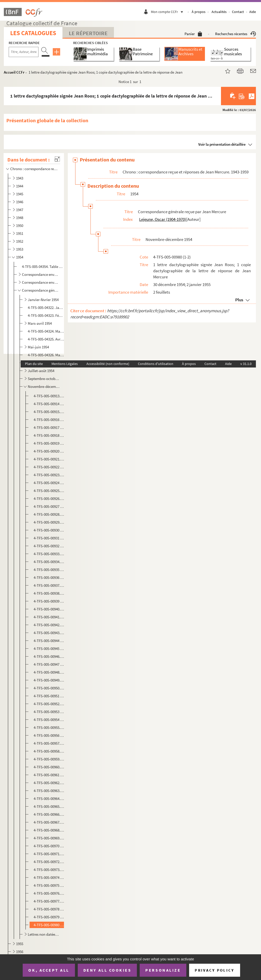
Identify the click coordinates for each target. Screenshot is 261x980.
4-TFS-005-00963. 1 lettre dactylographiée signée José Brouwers (49, 791)
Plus (239, 300)
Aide (253, 12)
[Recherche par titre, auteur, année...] (24, 52)
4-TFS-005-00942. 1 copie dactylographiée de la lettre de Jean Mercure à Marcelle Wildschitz (49, 625)
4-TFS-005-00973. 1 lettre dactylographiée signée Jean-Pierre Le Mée (49, 870)
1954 (20, 257)
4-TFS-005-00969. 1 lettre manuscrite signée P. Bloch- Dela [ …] (49, 838)
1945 (20, 194)
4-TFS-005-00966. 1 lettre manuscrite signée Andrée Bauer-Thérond (49, 814)
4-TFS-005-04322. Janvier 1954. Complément (46, 308)
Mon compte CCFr (168, 12)
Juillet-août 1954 (41, 371)
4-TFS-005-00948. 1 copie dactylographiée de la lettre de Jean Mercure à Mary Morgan (49, 672)
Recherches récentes (236, 34)
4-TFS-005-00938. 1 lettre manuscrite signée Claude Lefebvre (49, 593)
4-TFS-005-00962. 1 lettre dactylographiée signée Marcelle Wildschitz (49, 783)
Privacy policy (214, 970)
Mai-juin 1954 (38, 347)
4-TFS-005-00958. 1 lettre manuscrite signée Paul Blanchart (49, 751)
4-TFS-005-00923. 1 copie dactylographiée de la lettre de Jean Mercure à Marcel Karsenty (49, 475)
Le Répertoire (88, 33)
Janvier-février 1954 (43, 300)
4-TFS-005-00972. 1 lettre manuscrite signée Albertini (49, 862)
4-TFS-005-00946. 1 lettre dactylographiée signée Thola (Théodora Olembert (49, 656)
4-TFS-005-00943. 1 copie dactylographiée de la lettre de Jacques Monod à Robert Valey (49, 633)
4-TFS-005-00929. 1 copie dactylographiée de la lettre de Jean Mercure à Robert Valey (49, 522)
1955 (20, 944)
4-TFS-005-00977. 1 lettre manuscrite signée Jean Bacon (49, 901)
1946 (20, 202)
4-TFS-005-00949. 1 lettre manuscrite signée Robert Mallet (49, 680)
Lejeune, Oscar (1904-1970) (163, 219)
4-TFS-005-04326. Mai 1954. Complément (46, 355)
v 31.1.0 (246, 364)
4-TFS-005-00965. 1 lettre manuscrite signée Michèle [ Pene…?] (49, 806)
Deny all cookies (107, 970)
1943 (20, 178)
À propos (199, 12)
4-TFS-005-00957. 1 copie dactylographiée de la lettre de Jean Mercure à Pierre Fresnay (49, 743)
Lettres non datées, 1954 (44, 934)
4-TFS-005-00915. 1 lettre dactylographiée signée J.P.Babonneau (49, 412)
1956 (20, 952)
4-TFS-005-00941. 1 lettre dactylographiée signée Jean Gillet (49, 617)
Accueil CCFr (14, 72)
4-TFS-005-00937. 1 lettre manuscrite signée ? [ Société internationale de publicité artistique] (49, 585)
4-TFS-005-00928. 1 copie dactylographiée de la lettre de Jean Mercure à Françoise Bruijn (49, 514)
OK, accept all (49, 970)
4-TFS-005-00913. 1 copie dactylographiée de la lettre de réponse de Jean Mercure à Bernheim (49, 396)
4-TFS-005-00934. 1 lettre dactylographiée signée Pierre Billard (49, 562)
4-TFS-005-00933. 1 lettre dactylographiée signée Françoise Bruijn (49, 554)
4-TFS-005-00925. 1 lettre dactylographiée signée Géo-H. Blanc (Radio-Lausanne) (49, 491)
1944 (20, 186)
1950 (20, 226)
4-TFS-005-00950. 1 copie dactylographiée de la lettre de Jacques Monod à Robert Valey (49, 688)
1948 (20, 218)
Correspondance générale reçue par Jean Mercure (41, 290)
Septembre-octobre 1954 (44, 379)
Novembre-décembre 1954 (44, 386)
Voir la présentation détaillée (222, 144)
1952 (20, 241)
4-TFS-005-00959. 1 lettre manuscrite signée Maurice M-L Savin (49, 759)
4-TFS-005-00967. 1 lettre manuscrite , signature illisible (49, 822)
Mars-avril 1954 (40, 323)
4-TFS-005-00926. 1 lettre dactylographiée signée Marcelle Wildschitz (49, 499)
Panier (193, 34)
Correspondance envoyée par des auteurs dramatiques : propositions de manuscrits (41, 274)
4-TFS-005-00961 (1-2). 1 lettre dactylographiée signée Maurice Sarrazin (49, 775)
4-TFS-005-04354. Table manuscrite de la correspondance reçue (43, 267)
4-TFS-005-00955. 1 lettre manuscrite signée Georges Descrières (49, 727)
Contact (238, 12)
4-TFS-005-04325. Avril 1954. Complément (46, 339)
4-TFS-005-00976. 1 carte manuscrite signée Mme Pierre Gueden (49, 893)
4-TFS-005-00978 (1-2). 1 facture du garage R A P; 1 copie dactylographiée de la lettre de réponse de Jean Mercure (49, 909)
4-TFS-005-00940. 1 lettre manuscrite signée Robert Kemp (49, 609)
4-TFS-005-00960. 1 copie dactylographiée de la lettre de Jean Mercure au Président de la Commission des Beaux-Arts (49, 767)
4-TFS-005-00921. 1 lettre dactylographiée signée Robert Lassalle (49, 459)
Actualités (219, 12)
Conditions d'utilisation (156, 364)
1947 (20, 210)
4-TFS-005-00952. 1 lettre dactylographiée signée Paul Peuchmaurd (49, 704)
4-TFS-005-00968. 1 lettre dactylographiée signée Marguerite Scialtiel (49, 830)
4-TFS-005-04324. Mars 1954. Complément (46, 331)
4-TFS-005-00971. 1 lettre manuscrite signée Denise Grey (49, 854)
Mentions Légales (65, 364)
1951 (20, 233)
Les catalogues (33, 33)
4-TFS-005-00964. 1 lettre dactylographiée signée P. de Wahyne (49, 799)
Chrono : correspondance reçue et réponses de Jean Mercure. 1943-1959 (34, 169)
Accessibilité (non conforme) (108, 364)
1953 (20, 249)
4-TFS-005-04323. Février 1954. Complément (46, 315)
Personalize (163, 970)
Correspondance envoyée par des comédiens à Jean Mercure (41, 282)
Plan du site (34, 364)
